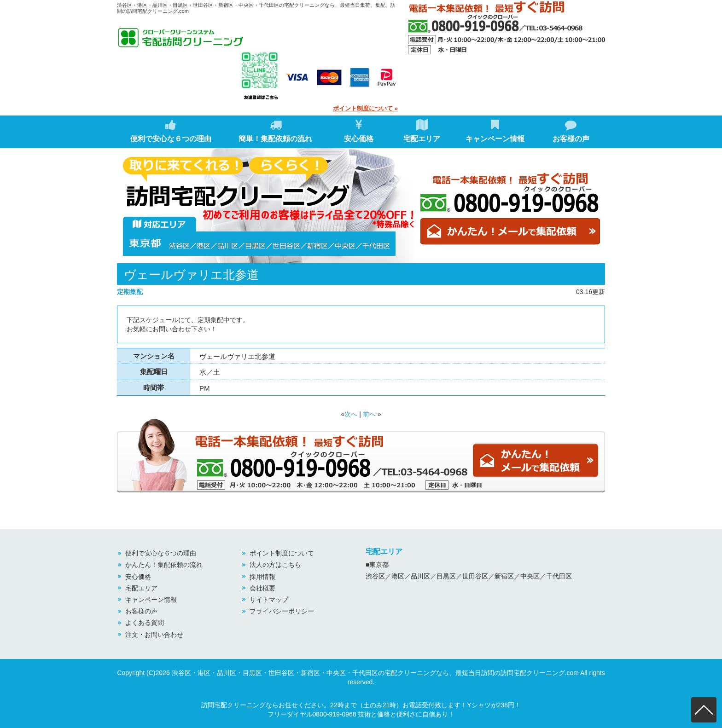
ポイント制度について (282, 553)
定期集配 (130, 292)
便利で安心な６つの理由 (171, 131)
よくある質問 (145, 623)
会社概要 (262, 588)
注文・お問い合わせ (154, 635)
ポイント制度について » (365, 108)
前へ (369, 414)
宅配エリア (422, 131)
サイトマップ (269, 600)
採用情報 (262, 577)
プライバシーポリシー (282, 611)
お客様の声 (571, 131)
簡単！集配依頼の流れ (275, 131)
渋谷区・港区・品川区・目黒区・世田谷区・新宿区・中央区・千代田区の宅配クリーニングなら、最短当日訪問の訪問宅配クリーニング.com (375, 673)
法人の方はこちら (275, 565)
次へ (351, 414)
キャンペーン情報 (495, 131)
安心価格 (359, 131)
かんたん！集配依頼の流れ (164, 565)
